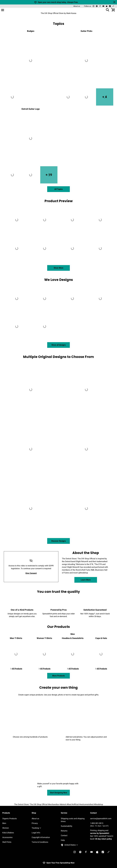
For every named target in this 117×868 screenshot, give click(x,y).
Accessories (7, 837)
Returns (64, 831)
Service (64, 813)
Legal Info (36, 833)
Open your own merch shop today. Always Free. (58, 2)
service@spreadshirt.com (101, 819)
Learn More (86, 580)
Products (6, 813)
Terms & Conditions (40, 842)
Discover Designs (59, 541)
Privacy (35, 823)
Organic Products (10, 819)
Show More (58, 268)
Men (4, 823)
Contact (64, 836)
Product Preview (59, 201)
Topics (59, 24)
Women (6, 828)
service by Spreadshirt (100, 833)
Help (63, 840)
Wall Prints (7, 842)
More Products (58, 676)
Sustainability (67, 826)
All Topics (58, 189)
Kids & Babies (8, 833)
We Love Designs (59, 280)
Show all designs (59, 345)
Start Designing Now (58, 793)
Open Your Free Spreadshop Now (59, 863)
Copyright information (41, 837)
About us (77, 6)
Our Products (58, 627)
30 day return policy (103, 839)
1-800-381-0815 (102, 825)
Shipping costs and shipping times (73, 820)
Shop (34, 813)
